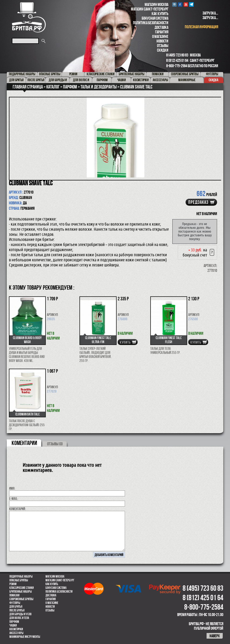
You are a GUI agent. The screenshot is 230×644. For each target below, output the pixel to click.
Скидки (163, 50)
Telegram (191, 4)
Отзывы (163, 46)
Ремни (13, 584)
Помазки (14, 595)
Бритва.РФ (29, 17)
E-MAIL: (14, 499)
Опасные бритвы (19, 580)
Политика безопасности (151, 23)
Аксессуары (16, 633)
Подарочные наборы (21, 577)
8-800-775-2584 (177, 66)
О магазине (160, 36)
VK (174, 4)
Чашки (13, 625)
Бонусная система (155, 18)
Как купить (160, 14)
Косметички (16, 629)
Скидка (214, 80)
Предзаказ (198, 202)
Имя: (12, 488)
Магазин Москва (156, 4)
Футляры (15, 603)
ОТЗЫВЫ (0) (55, 444)
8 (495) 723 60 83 (177, 55)
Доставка (161, 27)
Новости (162, 41)
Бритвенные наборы (21, 592)
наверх (215, 636)
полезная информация (201, 27)
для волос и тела (19, 618)
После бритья (17, 610)
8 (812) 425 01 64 (177, 60)
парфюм (14, 622)
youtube (186, 4)
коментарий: (18, 509)
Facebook (180, 4)
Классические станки (22, 588)
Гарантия (162, 32)
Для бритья (16, 607)
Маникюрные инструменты (25, 637)
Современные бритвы (21, 599)
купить (125, 342)
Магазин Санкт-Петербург (150, 9)
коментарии (24, 443)
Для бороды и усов (20, 614)
